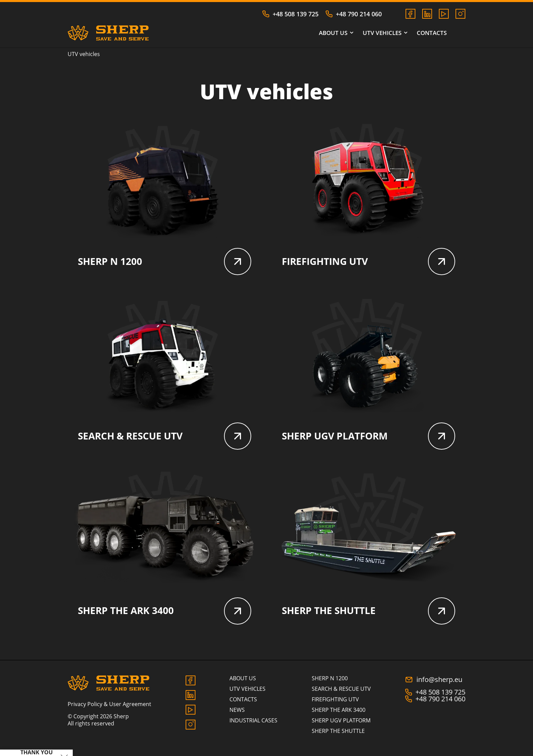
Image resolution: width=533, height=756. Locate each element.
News (237, 715)
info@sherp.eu (434, 685)
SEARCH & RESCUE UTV (165, 439)
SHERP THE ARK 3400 (165, 616)
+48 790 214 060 (354, 14)
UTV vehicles (385, 33)
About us (336, 33)
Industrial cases (253, 726)
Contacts (432, 33)
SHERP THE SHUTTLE (368, 616)
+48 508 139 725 (290, 14)
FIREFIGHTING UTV (368, 263)
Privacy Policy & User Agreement (109, 709)
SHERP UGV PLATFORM (368, 439)
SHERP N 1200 (165, 263)
